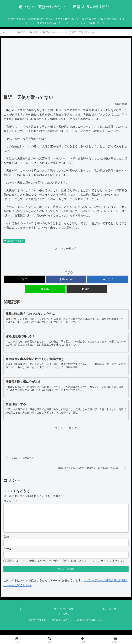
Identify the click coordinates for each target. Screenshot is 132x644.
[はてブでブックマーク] (108, 279)
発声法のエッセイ (14, 241)
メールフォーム (66, 620)
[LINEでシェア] (45, 289)
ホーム (23, 615)
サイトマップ (109, 615)
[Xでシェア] (24, 279)
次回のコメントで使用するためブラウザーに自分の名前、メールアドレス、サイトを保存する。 (66, 566)
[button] (87, 289)
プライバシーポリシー (66, 615)
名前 (6, 542)
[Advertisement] (66, 67)
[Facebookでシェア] (66, 279)
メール (8, 554)
